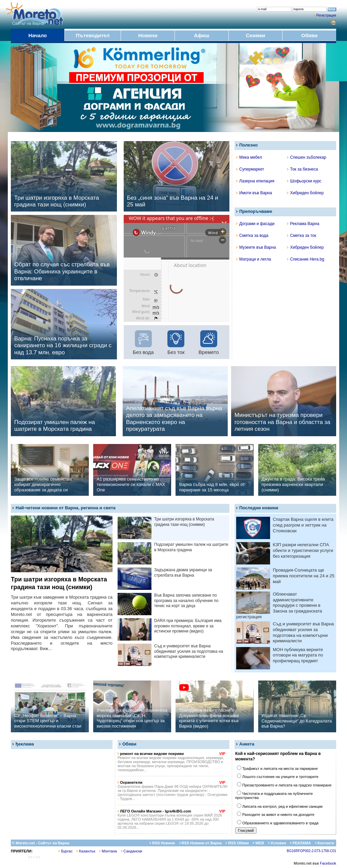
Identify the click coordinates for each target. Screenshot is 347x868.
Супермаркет (250, 169)
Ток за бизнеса (302, 169)
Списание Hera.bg (306, 259)
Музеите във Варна (256, 247)
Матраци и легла (254, 259)
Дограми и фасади (255, 224)
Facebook (328, 863)
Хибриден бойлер (305, 193)
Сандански (131, 851)
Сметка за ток (302, 236)
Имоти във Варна (254, 193)
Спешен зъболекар (307, 157)
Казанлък (86, 851)
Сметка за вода (252, 236)
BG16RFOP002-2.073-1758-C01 (311, 851)
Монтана (108, 851)
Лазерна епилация (255, 181)
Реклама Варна (303, 224)
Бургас (66, 851)
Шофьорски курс (304, 181)
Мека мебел (249, 157)
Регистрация (326, 15)
